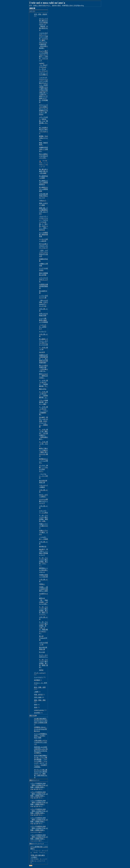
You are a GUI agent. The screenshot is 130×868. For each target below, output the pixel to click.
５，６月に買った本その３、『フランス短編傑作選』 (43, 411)
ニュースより (38, 677)
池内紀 (41, 670)
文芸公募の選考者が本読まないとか (43, 196)
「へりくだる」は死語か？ (43, 327)
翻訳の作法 (43, 389)
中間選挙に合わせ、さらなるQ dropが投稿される (41, 729)
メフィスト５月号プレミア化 (43, 280)
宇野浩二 (42, 584)
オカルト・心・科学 (41, 683)
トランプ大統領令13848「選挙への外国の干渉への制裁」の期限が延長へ (39, 785)
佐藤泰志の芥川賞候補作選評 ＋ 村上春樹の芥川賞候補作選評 (43, 359)
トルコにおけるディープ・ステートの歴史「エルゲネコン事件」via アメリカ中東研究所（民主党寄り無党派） (43, 41)
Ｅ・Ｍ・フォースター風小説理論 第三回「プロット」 (43, 562)
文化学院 (37, 713)
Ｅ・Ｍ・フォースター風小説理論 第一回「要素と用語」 (43, 663)
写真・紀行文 (38, 695)
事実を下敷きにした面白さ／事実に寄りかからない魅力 (43, 452)
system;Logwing (39, 710)
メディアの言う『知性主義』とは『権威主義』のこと (43, 121)
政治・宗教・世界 (40, 687)
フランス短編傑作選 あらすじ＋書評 (43, 402)
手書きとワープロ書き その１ (43, 532)
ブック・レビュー (40, 673)
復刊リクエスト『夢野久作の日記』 (43, 376)
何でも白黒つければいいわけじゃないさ (43, 246)
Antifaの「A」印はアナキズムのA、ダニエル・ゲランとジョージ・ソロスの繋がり (43, 69)
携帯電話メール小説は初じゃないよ (43, 570)
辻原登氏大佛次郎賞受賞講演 (43, 286)
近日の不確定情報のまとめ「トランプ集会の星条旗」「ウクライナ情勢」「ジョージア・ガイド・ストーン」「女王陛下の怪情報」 (41, 761)
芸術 (35, 705)
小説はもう (43, 200)
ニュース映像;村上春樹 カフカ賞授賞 (43, 320)
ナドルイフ (43, 332)
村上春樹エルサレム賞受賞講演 (43, 189)
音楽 (35, 707)
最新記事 (32, 8)
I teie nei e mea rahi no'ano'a (47, 3)
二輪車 (36, 692)
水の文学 (42, 352)
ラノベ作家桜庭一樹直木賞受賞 (43, 234)
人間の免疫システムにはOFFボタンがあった (41, 742)
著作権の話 (43, 547)
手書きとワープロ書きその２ (43, 526)
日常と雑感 (38, 697)
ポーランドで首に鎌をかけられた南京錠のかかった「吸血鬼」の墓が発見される (43, 24)
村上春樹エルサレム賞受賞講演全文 (43, 183)
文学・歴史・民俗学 (41, 14)
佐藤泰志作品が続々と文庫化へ (43, 149)
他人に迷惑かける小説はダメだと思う (43, 156)
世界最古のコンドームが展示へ (43, 461)
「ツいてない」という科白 (43, 476)
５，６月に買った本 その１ (43, 444)
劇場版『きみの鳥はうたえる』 (43, 138)
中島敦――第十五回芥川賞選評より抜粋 (43, 589)
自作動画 (37, 680)
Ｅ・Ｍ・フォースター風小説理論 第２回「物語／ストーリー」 (43, 611)
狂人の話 (42, 652)
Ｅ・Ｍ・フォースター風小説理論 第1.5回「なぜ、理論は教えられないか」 (43, 628)
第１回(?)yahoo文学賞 (43, 638)
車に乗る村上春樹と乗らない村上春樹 (43, 171)
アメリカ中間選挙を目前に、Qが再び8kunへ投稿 (41, 736)
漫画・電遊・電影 (40, 700)
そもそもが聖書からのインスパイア (43, 501)
